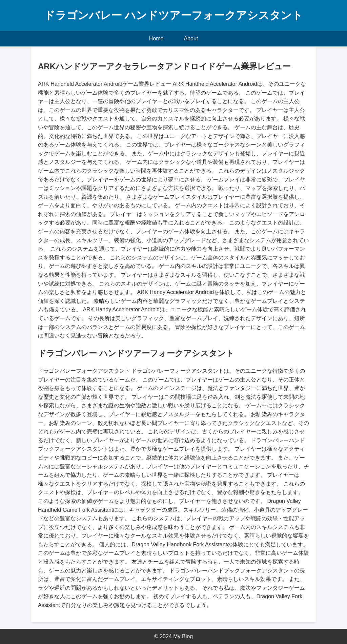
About (191, 38)
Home (156, 38)
